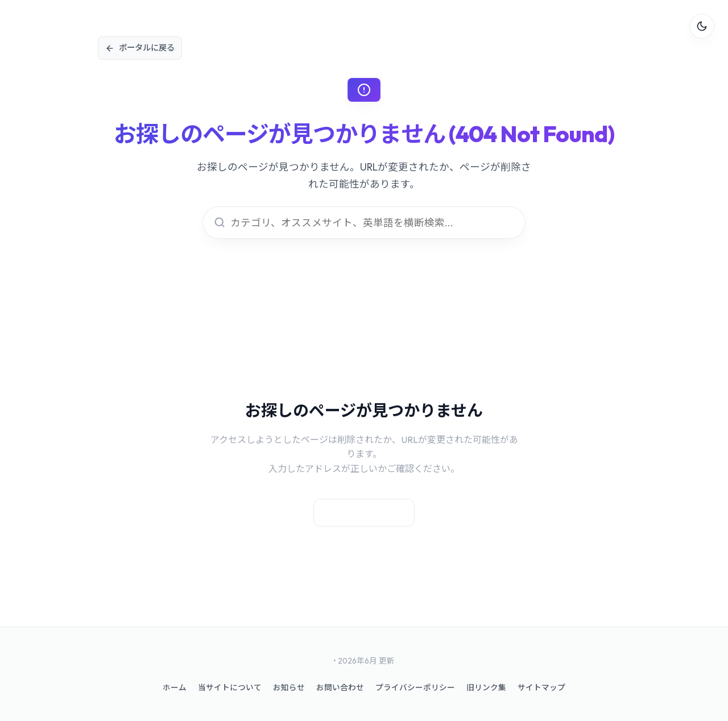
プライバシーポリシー (415, 687)
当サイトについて (230, 687)
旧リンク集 (486, 687)
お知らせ (289, 687)
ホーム (175, 687)
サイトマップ (541, 687)
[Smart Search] (364, 223)
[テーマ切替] (702, 26)
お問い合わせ (340, 687)
